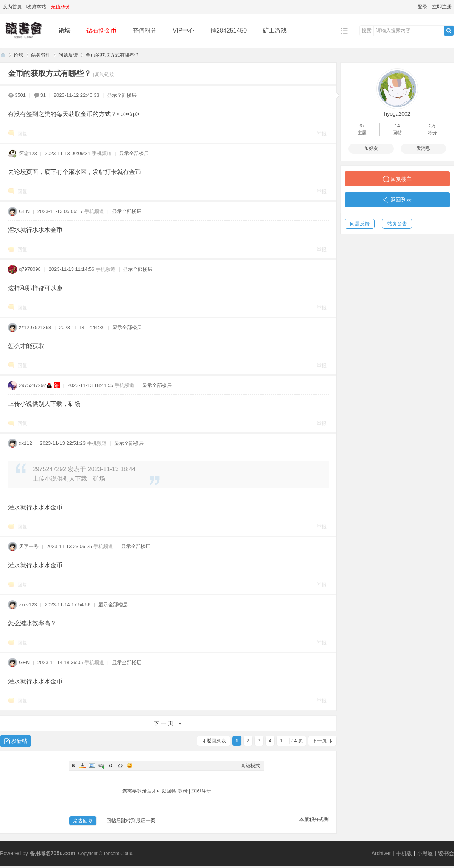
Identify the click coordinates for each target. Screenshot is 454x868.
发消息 (423, 148)
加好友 (371, 148)
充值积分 (145, 30)
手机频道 (102, 153)
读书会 (446, 853)
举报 (322, 134)
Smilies (130, 766)
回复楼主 (401, 179)
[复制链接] (105, 74)
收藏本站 (36, 7)
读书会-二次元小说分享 (3, 55)
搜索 (367, 30)
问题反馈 (68, 55)
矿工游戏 (275, 30)
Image (92, 766)
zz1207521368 (35, 327)
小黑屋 (425, 853)
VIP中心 (183, 30)
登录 (423, 7)
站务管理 (41, 55)
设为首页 (12, 7)
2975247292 (33, 385)
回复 (22, 134)
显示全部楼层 (122, 95)
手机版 (404, 853)
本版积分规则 (314, 819)
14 (397, 126)
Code (120, 766)
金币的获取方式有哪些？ (113, 55)
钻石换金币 (101, 30)
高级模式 (250, 766)
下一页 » (169, 723)
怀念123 (28, 153)
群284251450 (229, 30)
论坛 (64, 30)
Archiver (381, 853)
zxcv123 (28, 605)
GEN (24, 211)
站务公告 (397, 224)
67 (362, 126)
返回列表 (216, 741)
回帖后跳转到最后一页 (127, 821)
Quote (111, 766)
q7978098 (30, 269)
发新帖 (19, 741)
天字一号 (29, 546)
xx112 (26, 443)
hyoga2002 (397, 114)
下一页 (320, 741)
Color (82, 766)
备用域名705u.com (52, 853)
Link (101, 766)
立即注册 (442, 7)
